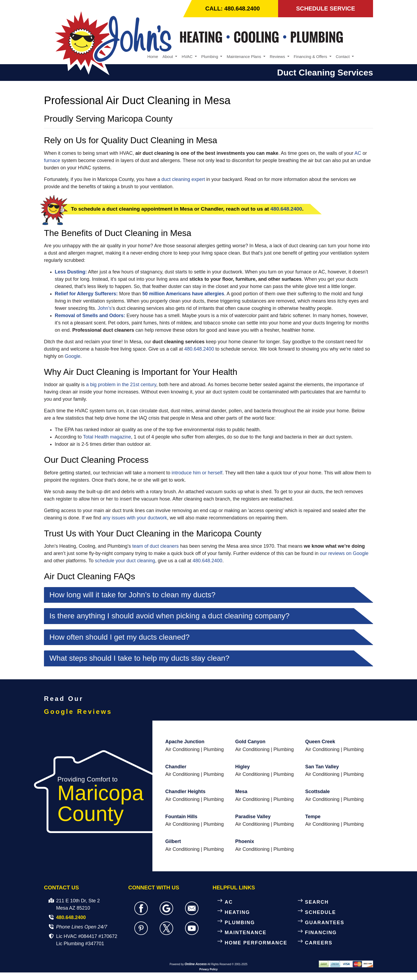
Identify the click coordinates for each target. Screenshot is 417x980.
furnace (52, 161)
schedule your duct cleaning (125, 561)
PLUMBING (240, 923)
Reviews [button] (278, 57)
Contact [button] (343, 57)
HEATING (237, 912)
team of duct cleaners (155, 546)
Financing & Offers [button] (311, 57)
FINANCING (321, 933)
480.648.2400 (286, 209)
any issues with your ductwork (135, 518)
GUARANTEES (325, 923)
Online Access (196, 964)
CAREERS (319, 943)
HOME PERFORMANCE (256, 943)
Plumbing (213, 749)
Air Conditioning (182, 749)
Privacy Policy (208, 970)
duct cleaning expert (183, 180)
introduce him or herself (197, 473)
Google (73, 357)
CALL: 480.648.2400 (233, 9)
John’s (105, 309)
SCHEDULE (321, 912)
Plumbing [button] (210, 57)
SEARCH (317, 902)
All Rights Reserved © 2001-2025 (228, 964)
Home (153, 57)
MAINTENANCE (246, 933)
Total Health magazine (107, 437)
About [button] (168, 57)
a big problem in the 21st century (121, 385)
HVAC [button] (188, 57)
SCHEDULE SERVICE (325, 9)
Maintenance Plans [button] (244, 57)
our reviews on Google (344, 554)
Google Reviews (78, 712)
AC (358, 153)
